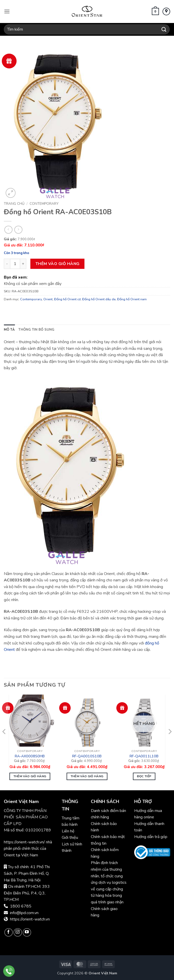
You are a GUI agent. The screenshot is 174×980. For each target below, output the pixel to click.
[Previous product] (18, 230)
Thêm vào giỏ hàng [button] (30, 776)
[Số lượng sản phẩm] (15, 264)
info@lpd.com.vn (24, 913)
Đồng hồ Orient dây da (99, 299)
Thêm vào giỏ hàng (58, 264)
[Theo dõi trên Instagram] (18, 932)
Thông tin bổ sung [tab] (36, 330)
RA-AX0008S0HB (30, 756)
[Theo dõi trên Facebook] (9, 932)
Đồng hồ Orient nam (132, 299)
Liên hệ (68, 831)
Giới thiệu (70, 838)
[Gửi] (164, 29)
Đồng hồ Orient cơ (67, 299)
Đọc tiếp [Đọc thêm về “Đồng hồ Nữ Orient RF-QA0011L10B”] (144, 776)
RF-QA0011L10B (144, 756)
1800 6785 (21, 906)
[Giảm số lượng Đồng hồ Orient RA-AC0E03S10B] (7, 264)
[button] (7, 11)
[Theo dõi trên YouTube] (27, 932)
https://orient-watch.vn (30, 919)
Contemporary (44, 204)
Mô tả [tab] (9, 330)
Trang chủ (14, 204)
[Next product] (8, 230)
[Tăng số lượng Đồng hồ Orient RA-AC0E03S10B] (23, 264)
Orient (48, 299)
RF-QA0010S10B (87, 756)
